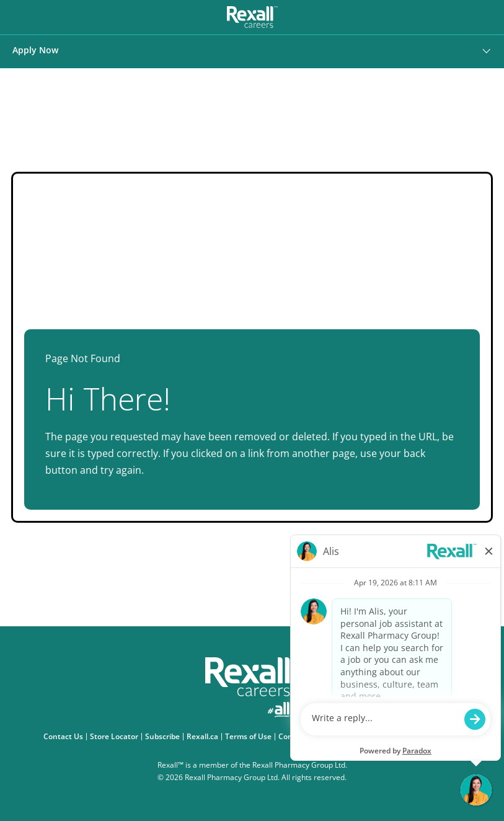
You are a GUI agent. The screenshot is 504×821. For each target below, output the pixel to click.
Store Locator (116, 737)
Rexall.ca (204, 737)
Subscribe (164, 737)
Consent (295, 737)
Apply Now (35, 50)
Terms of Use (250, 737)
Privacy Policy (340, 737)
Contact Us (65, 737)
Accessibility (392, 737)
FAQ (455, 737)
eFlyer (431, 737)
